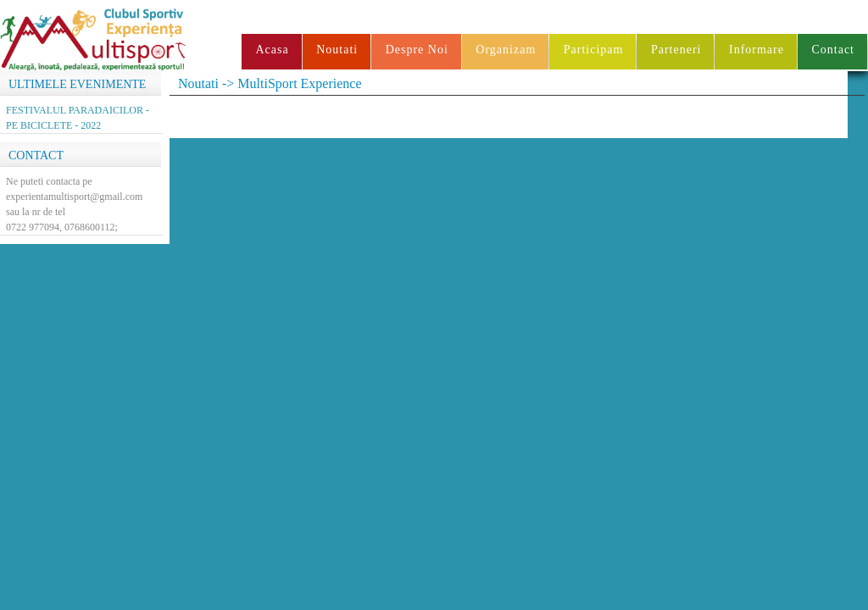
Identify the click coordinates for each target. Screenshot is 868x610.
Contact (833, 50)
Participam (594, 50)
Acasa (272, 50)
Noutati (337, 50)
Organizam (506, 50)
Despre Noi (417, 50)
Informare (757, 50)
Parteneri (676, 50)
